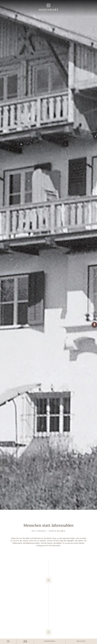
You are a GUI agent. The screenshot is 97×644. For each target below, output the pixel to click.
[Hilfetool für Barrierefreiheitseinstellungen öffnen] (94, 325)
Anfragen (50, 641)
